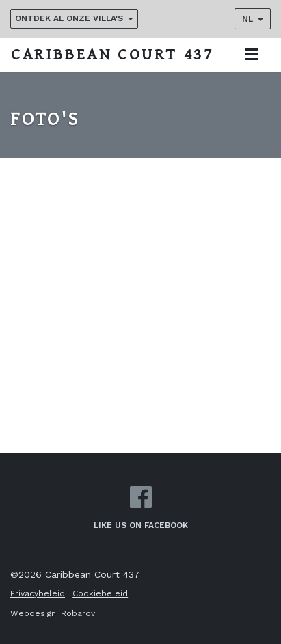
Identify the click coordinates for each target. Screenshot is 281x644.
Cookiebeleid (100, 593)
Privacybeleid (38, 593)
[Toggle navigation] (252, 54)
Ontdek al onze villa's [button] (69, 18)
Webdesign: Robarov (53, 613)
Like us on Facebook (141, 508)
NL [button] (247, 19)
